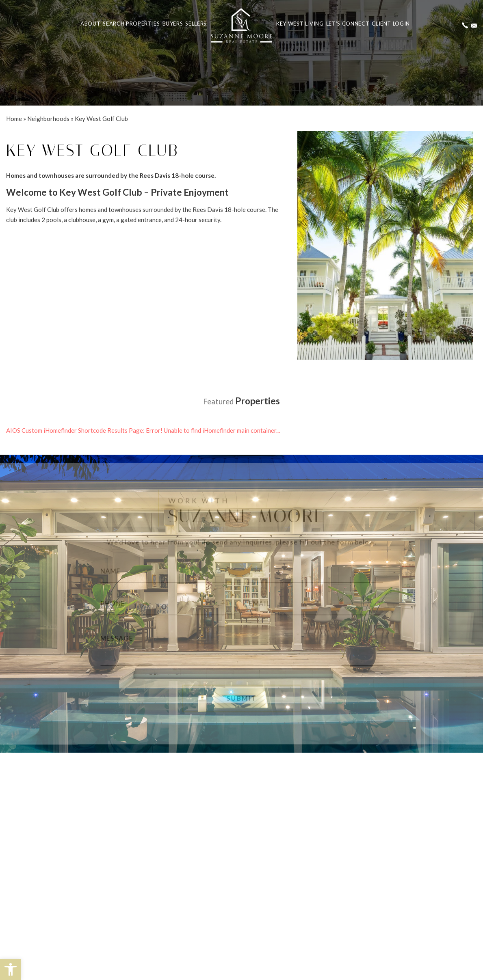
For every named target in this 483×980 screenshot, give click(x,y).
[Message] (241, 648)
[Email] (319, 604)
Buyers (173, 24)
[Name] (241, 569)
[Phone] (163, 604)
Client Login (391, 24)
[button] (11, 969)
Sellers (196, 24)
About (90, 24)
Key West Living (300, 24)
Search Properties (131, 24)
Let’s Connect (348, 24)
